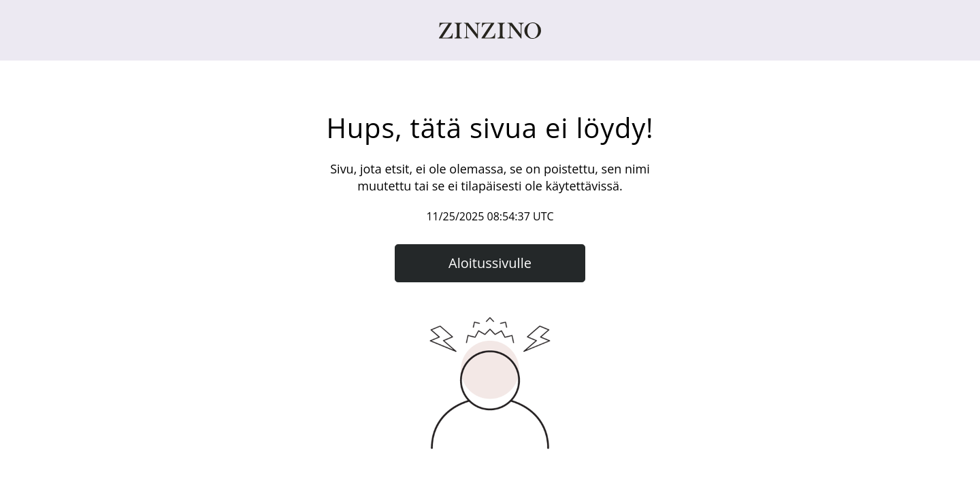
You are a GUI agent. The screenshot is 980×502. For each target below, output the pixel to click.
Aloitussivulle (490, 263)
